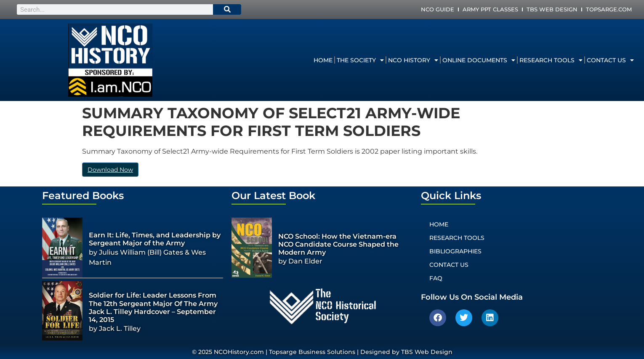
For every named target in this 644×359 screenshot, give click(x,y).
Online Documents (479, 60)
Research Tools (551, 60)
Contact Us (610, 60)
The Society (360, 60)
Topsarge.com (609, 9)
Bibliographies (455, 251)
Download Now (110, 170)
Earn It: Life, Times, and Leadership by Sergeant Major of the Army (155, 239)
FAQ (436, 278)
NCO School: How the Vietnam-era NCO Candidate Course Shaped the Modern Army (338, 244)
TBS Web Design (552, 9)
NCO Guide (438, 9)
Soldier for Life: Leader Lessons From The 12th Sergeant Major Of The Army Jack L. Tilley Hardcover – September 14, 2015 (153, 307)
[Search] (227, 9)
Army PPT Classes (490, 9)
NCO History (413, 60)
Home (323, 60)
